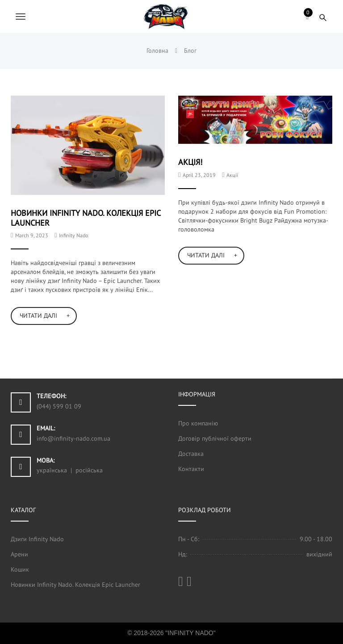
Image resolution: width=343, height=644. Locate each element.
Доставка (191, 454)
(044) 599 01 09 (59, 406)
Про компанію (198, 423)
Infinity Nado (73, 235)
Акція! (190, 162)
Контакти (191, 469)
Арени (19, 554)
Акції (232, 175)
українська (52, 470)
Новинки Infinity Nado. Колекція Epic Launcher (86, 218)
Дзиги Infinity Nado (37, 539)
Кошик (20, 569)
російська (89, 470)
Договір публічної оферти (215, 438)
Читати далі (38, 316)
